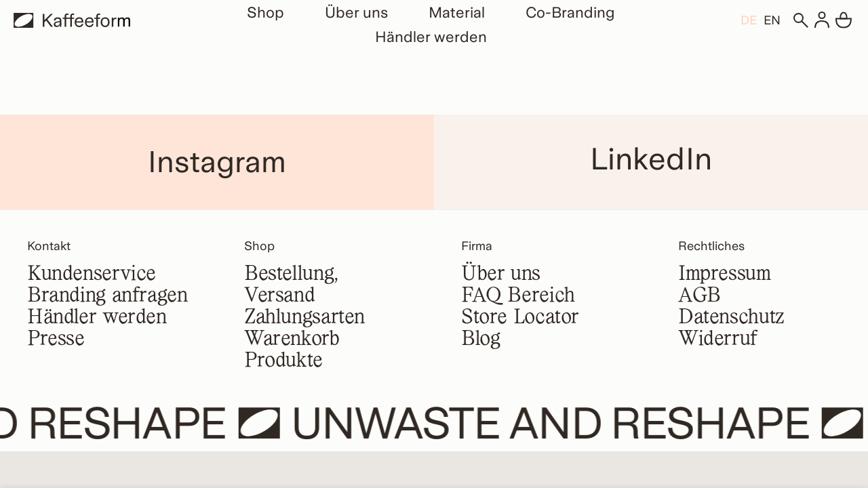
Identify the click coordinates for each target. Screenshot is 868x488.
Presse (56, 340)
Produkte (283, 361)
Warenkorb (292, 340)
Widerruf (718, 340)
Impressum (725, 274)
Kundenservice (92, 274)
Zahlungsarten (304, 318)
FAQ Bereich (518, 296)
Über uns (356, 12)
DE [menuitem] (749, 21)
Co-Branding (570, 12)
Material (457, 12)
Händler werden (431, 37)
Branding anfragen (107, 296)
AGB (699, 296)
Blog (480, 340)
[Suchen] (800, 20)
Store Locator (520, 318)
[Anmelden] (822, 20)
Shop (265, 12)
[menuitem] (749, 20)
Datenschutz (731, 318)
